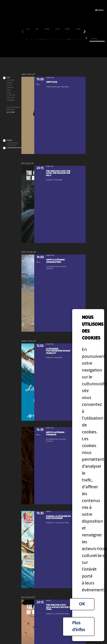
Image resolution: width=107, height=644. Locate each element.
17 (55, 39)
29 (80, 39)
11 (43, 39)
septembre (47, 29)
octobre (57, 29)
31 (85, 39)
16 (53, 39)
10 (41, 39)
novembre (68, 29)
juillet (28, 29)
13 (47, 39)
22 (66, 39)
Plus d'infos (79, 627)
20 (62, 39)
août (37, 29)
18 (58, 39)
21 (64, 39)
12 (45, 39)
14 (50, 39)
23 (68, 39)
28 (78, 39)
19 (60, 39)
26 (74, 39)
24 (70, 39)
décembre (79, 29)
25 (72, 39)
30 (83, 39)
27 (76, 39)
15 (52, 39)
